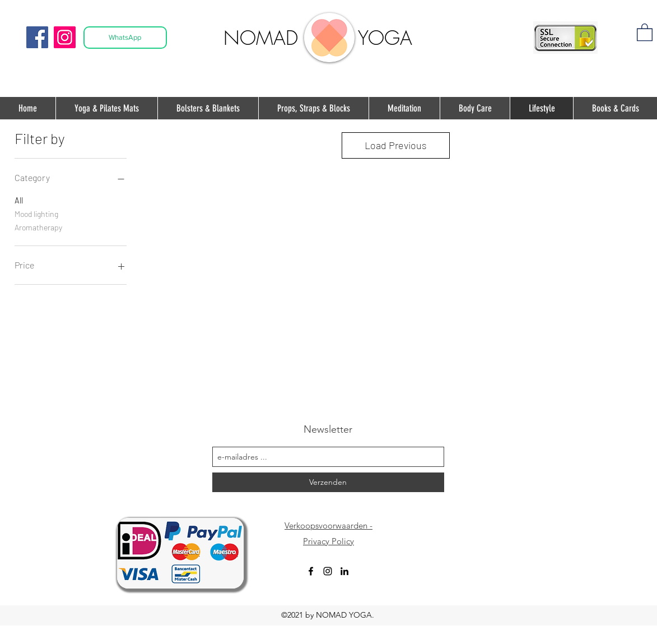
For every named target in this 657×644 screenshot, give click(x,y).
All (19, 200)
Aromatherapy (38, 226)
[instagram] (328, 571)
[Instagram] (65, 37)
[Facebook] (37, 37)
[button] (645, 32)
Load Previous (396, 145)
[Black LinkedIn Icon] (344, 571)
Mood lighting (36, 213)
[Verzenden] (328, 482)
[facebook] (311, 571)
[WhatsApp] (125, 38)
